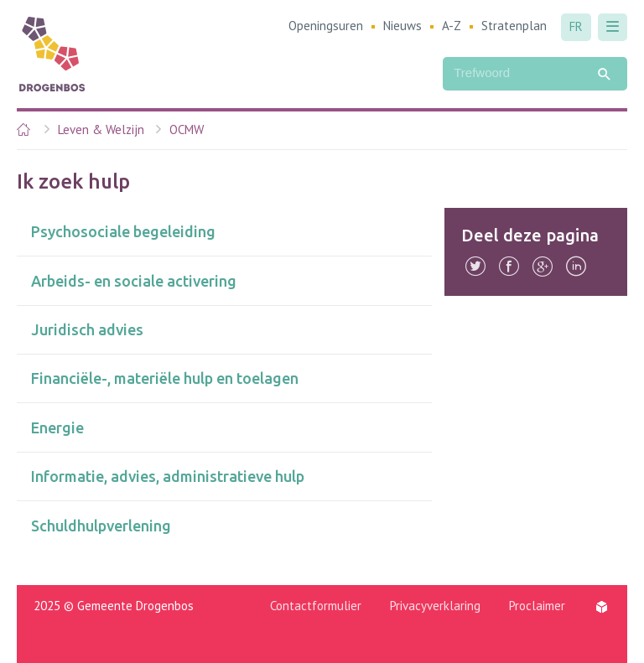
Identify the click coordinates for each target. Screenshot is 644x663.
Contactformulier (316, 606)
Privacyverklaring (435, 606)
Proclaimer (537, 606)
